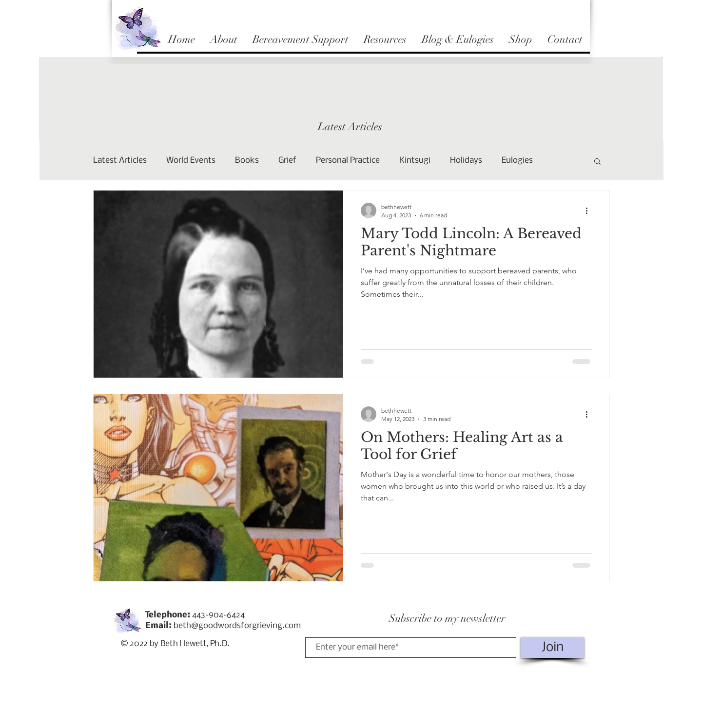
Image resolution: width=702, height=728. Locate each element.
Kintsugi (415, 161)
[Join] (552, 648)
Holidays (466, 161)
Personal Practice (348, 161)
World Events (191, 161)
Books (247, 161)
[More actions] (590, 211)
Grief (287, 161)
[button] (597, 162)
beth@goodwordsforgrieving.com (237, 626)
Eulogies (517, 161)
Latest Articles (120, 161)
